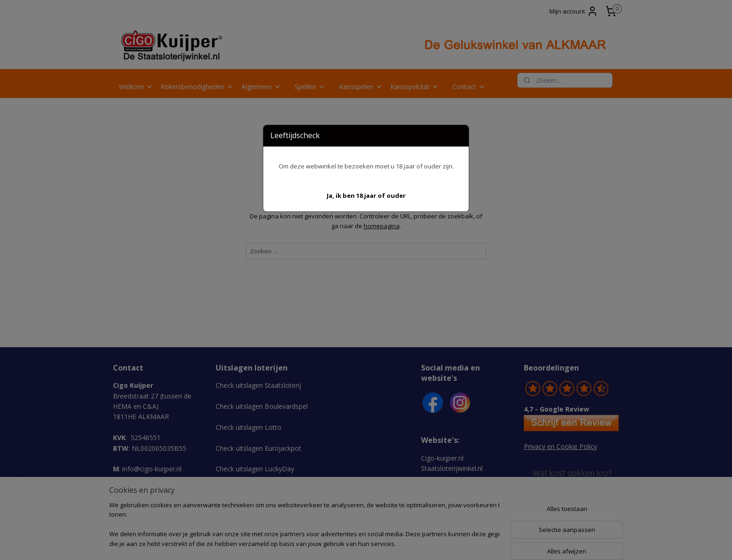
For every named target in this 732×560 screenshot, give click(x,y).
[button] (366, 196)
